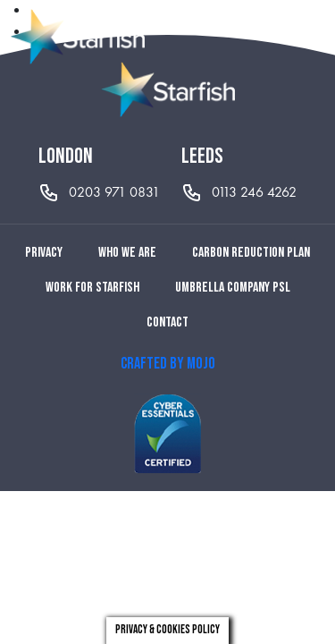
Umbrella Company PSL (233, 288)
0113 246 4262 (254, 192)
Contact (167, 322)
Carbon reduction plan (251, 253)
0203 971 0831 (114, 192)
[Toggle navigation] (312, 37)
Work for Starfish (92, 288)
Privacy (44, 253)
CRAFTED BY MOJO (168, 364)
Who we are (127, 253)
